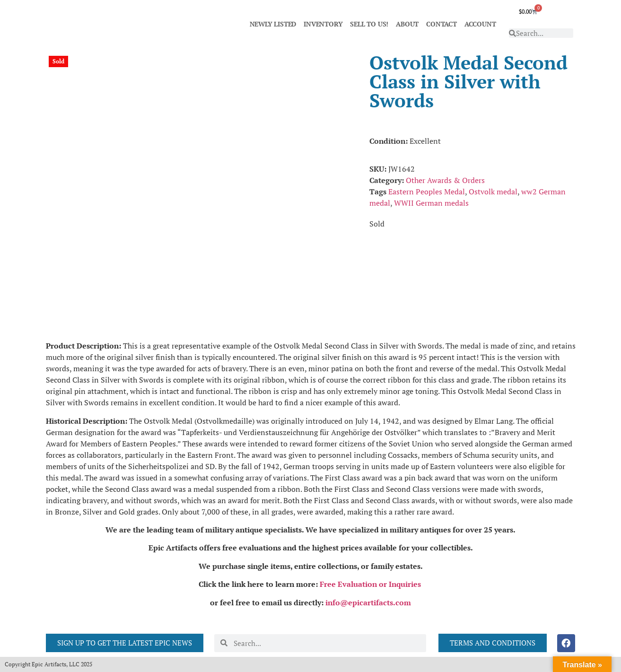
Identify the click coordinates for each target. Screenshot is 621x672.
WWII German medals (431, 203)
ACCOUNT (480, 24)
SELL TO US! (369, 24)
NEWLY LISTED (273, 24)
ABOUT (407, 24)
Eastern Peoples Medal (427, 192)
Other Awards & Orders (445, 180)
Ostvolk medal (493, 192)
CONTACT (442, 24)
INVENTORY (323, 24)
